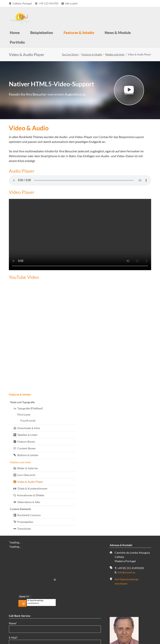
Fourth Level (28, 420)
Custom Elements (21, 509)
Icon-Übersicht (26, 475)
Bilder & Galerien (28, 468)
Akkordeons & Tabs (29, 502)
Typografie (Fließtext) (30, 408)
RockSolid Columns (29, 515)
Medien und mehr (115, 54)
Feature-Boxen (26, 442)
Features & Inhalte (92, 54)
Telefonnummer (18, 638)
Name (15, 609)
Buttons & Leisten (28, 455)
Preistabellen (25, 522)
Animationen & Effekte (31, 495)
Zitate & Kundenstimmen (32, 488)
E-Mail (15, 623)
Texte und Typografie (22, 402)
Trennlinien (24, 529)
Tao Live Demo (70, 54)
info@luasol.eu (126, 572)
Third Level (24, 414)
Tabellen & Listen (27, 435)
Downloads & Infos (29, 428)
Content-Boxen (27, 448)
